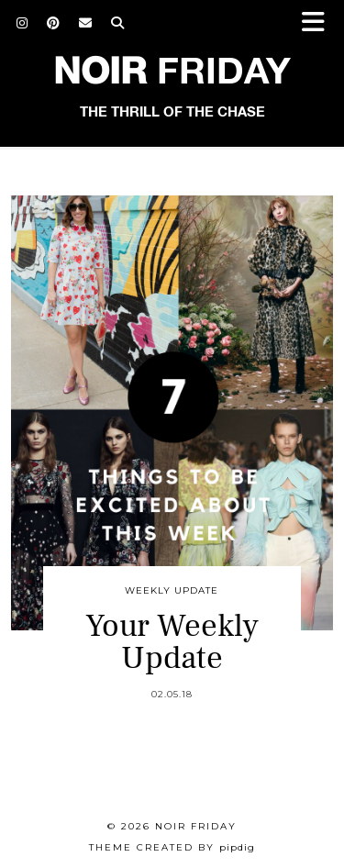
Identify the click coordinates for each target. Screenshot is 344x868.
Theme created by (172, 847)
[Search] (118, 23)
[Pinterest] (54, 23)
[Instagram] (22, 23)
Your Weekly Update (172, 642)
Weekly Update (172, 590)
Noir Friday (196, 826)
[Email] (86, 23)
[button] (319, 23)
